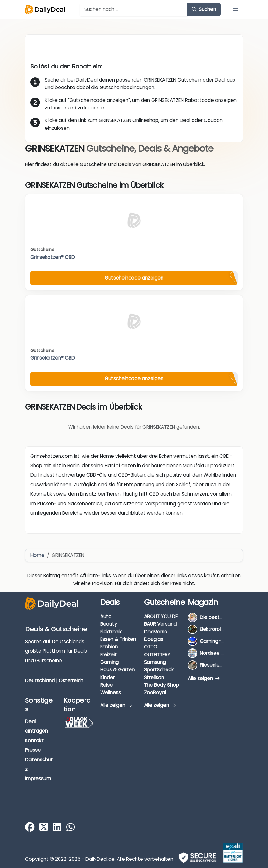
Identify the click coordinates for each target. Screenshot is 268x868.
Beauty (109, 624)
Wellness (111, 692)
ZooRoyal (155, 692)
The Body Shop (162, 685)
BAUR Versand (160, 624)
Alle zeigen (116, 705)
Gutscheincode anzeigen (134, 278)
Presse (33, 750)
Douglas (154, 639)
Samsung (155, 662)
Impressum (38, 778)
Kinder (107, 677)
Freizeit (108, 655)
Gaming (109, 662)
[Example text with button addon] (134, 10)
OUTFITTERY (157, 655)
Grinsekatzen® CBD (53, 257)
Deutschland (40, 681)
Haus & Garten (117, 670)
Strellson (154, 677)
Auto (106, 616)
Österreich (71, 681)
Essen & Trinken (118, 639)
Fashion (109, 647)
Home (37, 555)
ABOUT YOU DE (161, 616)
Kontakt (34, 741)
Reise (106, 685)
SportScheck (159, 670)
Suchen (204, 9)
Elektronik (111, 632)
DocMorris (155, 632)
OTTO (151, 647)
